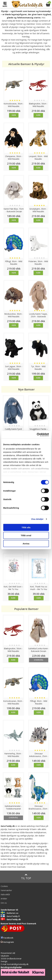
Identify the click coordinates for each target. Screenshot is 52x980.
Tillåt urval (26, 535)
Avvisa (26, 543)
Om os (4, 903)
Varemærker (6, 890)
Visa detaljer (37, 519)
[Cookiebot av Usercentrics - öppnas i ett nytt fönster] (37, 435)
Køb (14, 115)
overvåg (39, 660)
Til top (26, 877)
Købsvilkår (5, 894)
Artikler (4, 899)
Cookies (4, 886)
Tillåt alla (26, 527)
